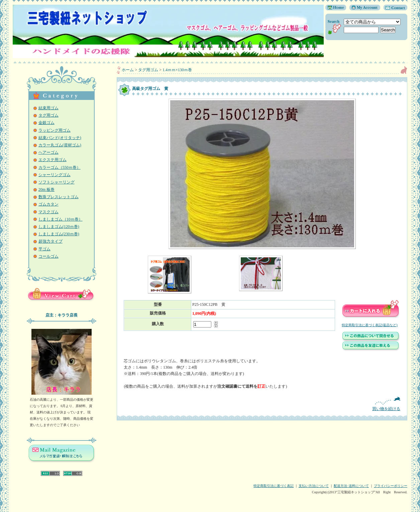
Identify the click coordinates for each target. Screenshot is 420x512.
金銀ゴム (46, 123)
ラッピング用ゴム (55, 130)
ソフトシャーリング (57, 182)
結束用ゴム (48, 108)
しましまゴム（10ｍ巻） (61, 219)
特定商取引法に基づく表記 (274, 486)
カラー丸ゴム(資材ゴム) (60, 145)
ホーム (128, 70)
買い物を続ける (262, 404)
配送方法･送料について (351, 486)
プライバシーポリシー (391, 486)
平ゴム (44, 249)
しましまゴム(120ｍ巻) (59, 227)
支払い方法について (314, 486)
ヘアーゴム (48, 152)
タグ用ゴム (48, 115)
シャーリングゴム (55, 175)
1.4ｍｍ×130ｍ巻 (177, 70)
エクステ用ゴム (52, 160)
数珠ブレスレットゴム (59, 197)
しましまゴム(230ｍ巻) (59, 234)
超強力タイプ (50, 241)
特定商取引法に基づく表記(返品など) (370, 325)
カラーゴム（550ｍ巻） (60, 167)
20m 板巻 (46, 189)
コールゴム (48, 256)
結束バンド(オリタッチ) (60, 138)
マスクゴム (48, 212)
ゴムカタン (48, 204)
